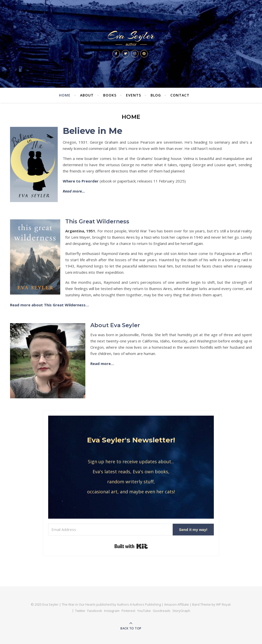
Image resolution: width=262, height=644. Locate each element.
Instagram (112, 611)
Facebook (95, 611)
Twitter (80, 611)
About (87, 95)
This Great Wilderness (97, 221)
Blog (156, 95)
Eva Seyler (131, 36)
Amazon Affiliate (177, 604)
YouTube (144, 611)
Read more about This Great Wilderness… (50, 305)
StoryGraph (181, 611)
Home (65, 95)
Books (110, 95)
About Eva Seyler (115, 325)
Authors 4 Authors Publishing (139, 604)
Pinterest (128, 611)
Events (134, 95)
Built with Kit (131, 546)
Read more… (102, 363)
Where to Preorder (81, 181)
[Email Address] (110, 530)
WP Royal (223, 604)
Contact (180, 95)
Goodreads (162, 611)
